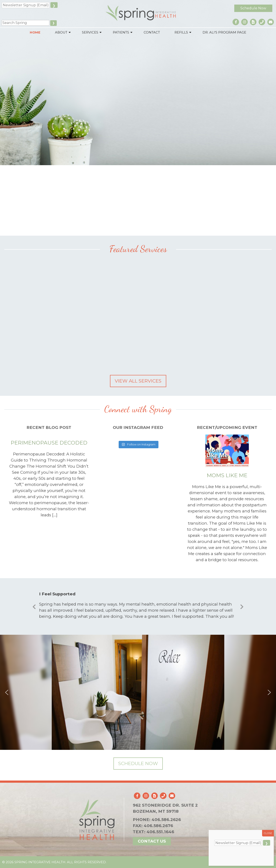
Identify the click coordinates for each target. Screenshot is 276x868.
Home (35, 32)
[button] (7, 692)
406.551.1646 (160, 832)
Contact (152, 32)
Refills (181, 32)
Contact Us (152, 841)
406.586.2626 (166, 820)
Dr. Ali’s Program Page (224, 32)
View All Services (138, 381)
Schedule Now (253, 8)
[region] (138, 692)
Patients (121, 32)
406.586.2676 (158, 826)
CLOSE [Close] (268, 833)
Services (90, 32)
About (61, 32)
